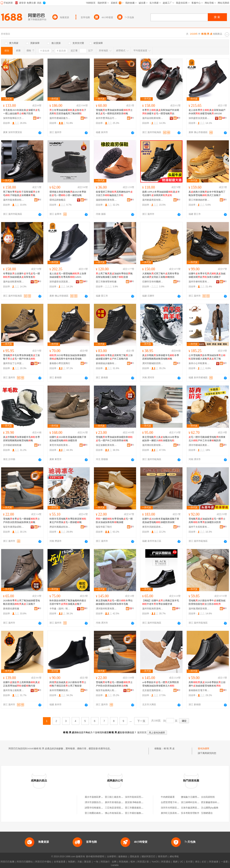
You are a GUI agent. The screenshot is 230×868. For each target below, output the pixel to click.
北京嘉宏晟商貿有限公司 (153, 690)
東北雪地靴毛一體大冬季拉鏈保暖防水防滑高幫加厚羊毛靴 (114, 602)
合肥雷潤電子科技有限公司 (175, 802)
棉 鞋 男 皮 (169, 749)
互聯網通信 (207, 813)
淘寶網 (71, 862)
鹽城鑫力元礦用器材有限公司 (196, 797)
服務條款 (123, 857)
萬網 (175, 862)
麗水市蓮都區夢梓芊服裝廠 (99, 797)
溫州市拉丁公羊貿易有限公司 (14, 363)
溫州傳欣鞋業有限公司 (153, 445)
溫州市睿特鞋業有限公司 (199, 282)
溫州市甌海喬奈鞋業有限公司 (14, 200)
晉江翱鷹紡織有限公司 (96, 813)
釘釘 (204, 862)
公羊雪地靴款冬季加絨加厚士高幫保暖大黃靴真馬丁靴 (207, 357)
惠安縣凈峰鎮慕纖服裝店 (138, 802)
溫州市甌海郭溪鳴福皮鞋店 (153, 609)
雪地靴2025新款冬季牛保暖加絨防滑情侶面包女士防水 (207, 602)
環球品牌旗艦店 (58, 200)
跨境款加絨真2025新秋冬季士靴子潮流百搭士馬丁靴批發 (68, 684)
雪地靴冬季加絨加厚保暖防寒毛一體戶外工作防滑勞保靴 (114, 439)
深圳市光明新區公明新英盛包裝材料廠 (180, 808)
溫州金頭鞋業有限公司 (153, 118)
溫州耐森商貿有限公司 (153, 200)
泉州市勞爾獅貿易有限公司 (60, 690)
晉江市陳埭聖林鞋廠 (106, 282)
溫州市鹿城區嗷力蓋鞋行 (60, 118)
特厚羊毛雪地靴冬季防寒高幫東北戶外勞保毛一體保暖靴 (68, 521)
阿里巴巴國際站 (25, 862)
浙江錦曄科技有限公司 (192, 802)
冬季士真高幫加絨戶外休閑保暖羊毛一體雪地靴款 (161, 112)
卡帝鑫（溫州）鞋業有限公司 (60, 609)
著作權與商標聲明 (95, 857)
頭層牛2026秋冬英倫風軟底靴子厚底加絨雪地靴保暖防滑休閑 (161, 521)
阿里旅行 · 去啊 (108, 862)
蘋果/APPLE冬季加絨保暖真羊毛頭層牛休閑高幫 (161, 194)
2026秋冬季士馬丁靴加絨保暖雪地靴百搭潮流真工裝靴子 (21, 602)
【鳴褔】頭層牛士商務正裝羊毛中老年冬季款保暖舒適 (161, 602)
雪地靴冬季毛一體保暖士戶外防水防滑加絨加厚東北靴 (21, 521)
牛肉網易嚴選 (168, 797)
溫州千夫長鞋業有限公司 (199, 527)
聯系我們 (163, 857)
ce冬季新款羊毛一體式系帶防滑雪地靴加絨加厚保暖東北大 (161, 684)
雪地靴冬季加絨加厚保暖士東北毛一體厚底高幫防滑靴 (114, 112)
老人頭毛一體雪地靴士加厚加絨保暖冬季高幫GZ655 (68, 275)
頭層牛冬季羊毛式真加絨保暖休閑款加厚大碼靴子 (207, 275)
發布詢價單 (204, 749)
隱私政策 (135, 857)
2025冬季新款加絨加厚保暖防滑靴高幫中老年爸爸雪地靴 (68, 357)
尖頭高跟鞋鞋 (208, 797)
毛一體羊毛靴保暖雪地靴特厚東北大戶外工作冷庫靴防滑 (207, 439)
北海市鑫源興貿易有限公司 (195, 808)
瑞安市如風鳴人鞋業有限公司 (106, 690)
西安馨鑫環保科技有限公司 (215, 802)
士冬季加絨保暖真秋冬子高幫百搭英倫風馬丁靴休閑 (68, 112)
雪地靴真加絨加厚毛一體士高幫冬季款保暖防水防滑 (207, 521)
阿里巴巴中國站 (43, 862)
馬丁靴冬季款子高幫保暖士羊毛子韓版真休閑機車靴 (21, 194)
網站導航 (174, 857)
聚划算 (88, 862)
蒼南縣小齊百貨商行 (60, 363)
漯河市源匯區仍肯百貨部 (97, 802)
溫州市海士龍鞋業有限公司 (14, 690)
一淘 (96, 862)
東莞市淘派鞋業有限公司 (60, 445)
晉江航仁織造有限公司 (116, 797)
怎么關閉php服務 (210, 808)
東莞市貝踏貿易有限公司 (153, 527)
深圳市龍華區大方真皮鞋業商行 (14, 118)
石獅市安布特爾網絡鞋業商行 (153, 282)
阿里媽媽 (123, 862)
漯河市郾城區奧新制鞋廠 (199, 445)
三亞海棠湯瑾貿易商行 (116, 808)
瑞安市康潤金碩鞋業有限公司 (14, 527)
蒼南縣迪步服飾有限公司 (106, 363)
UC (182, 862)
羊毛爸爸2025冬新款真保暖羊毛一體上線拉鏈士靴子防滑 (21, 112)
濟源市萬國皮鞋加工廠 (60, 527)
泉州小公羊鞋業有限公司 (199, 363)
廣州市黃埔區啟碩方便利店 (119, 802)
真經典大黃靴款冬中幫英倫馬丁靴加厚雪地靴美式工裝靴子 (207, 194)
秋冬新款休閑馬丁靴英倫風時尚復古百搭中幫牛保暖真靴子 (68, 602)
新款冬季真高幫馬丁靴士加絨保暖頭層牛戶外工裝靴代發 (114, 357)
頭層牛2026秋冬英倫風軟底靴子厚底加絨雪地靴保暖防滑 (68, 439)
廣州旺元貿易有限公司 (172, 813)
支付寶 (189, 862)
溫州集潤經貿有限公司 (199, 609)
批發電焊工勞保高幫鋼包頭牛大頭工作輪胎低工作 (114, 194)
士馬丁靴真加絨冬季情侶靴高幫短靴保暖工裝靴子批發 (114, 275)
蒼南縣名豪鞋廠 (11, 609)
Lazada (115, 865)
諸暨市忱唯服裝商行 (95, 808)
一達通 (224, 862)
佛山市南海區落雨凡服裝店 (119, 813)
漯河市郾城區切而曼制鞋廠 (153, 363)
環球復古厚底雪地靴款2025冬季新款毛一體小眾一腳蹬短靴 (68, 194)
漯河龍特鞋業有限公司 (106, 609)
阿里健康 (214, 862)
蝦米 (133, 862)
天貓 (80, 862)
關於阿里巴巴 (149, 857)
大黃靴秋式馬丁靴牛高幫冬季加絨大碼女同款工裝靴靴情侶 (161, 275)
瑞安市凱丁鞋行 (104, 527)
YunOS (155, 862)
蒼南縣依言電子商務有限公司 (199, 690)
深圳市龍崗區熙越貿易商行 (139, 797)
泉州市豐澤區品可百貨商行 (106, 118)
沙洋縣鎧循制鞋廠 (12, 445)
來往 (197, 862)
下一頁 (141, 721)
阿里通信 (166, 862)
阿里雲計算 (143, 862)
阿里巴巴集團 (7, 862)
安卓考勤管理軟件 (190, 813)
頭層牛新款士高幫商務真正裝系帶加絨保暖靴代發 (21, 684)
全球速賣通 (60, 862)
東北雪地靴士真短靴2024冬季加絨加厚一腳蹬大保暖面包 (161, 439)
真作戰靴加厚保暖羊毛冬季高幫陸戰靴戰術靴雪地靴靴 (161, 357)
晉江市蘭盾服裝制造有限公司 (140, 808)
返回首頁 (142, 732)
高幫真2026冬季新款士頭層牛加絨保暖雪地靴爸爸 (207, 684)
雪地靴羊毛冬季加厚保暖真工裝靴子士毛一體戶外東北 (21, 357)
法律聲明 (111, 857)
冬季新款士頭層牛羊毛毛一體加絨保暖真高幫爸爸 (21, 275)
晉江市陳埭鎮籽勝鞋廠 (199, 200)
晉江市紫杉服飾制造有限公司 (140, 813)
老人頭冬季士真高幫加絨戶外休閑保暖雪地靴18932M (207, 112)
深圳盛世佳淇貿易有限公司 (199, 118)
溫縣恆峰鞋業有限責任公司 (106, 200)
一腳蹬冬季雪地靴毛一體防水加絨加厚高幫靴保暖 (114, 521)
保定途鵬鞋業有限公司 (106, 445)
